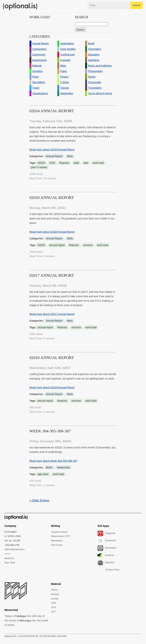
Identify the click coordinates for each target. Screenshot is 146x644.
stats (76, 163)
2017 (54, 612)
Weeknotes (63, 467)
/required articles (59, 532)
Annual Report (54, 156)
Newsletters (57, 541)
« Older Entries (39, 500)
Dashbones (107, 541)
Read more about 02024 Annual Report (52, 150)
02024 (41, 163)
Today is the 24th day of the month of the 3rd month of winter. (26, 621)
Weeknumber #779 (60, 536)
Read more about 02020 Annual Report (52, 232)
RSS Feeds (57, 545)
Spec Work (10, 563)
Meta (70, 156)
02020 (41, 245)
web (86, 163)
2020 (54, 603)
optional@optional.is (14, 549)
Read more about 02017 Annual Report (52, 314)
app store (43, 474)
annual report (57, 245)
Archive (55, 599)
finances (64, 163)
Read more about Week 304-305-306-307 (54, 461)
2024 (52, 163)
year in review (39, 167)
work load (98, 163)
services (88, 245)
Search (137, 5)
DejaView (106, 563)
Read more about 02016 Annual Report (52, 387)
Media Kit (9, 558)
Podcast (55, 594)
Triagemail (106, 533)
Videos (54, 590)
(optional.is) (20, 6)
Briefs (49, 467)
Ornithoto (106, 555)
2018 (54, 607)
